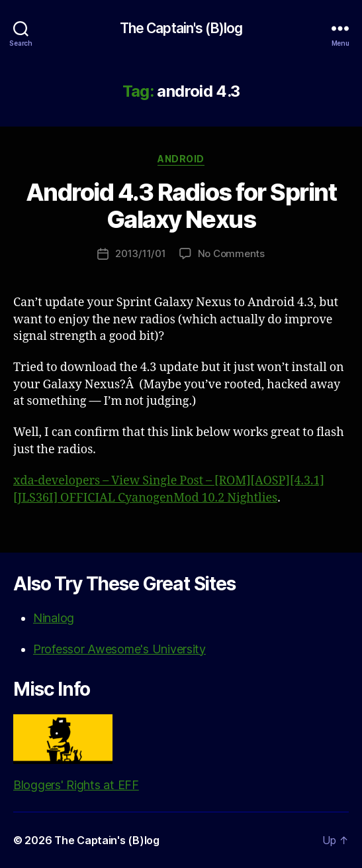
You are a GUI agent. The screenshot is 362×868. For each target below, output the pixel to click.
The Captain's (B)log (181, 28)
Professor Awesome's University (119, 649)
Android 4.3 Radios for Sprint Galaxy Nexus (181, 206)
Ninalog (54, 618)
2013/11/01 (140, 253)
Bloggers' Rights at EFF (76, 753)
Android (181, 159)
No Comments (231, 253)
